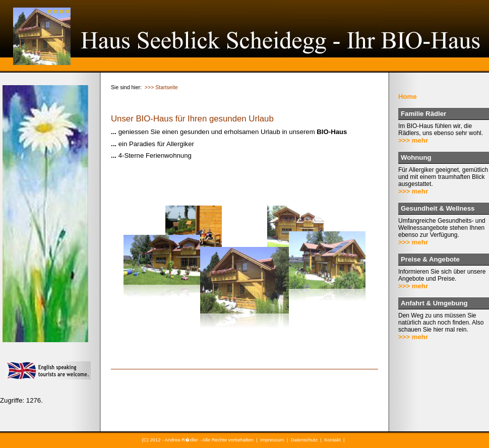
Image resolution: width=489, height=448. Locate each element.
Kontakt (332, 440)
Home (408, 97)
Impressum (272, 440)
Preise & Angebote (430, 259)
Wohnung (416, 157)
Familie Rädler (423, 114)
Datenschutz (304, 440)
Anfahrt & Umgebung (434, 303)
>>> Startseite (161, 87)
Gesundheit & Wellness (438, 208)
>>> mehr (413, 140)
